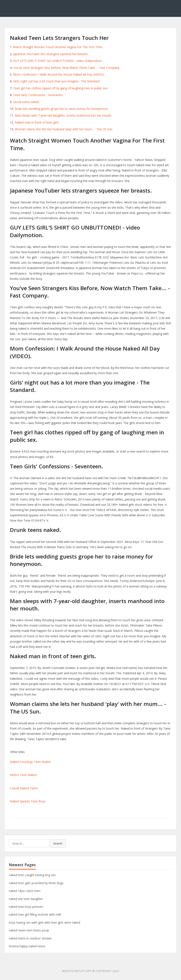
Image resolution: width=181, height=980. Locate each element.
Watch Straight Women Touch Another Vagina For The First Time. (58, 47)
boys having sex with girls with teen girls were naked (45, 922)
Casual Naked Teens (24, 788)
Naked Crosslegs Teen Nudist (30, 762)
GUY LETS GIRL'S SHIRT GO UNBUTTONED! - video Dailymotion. (58, 61)
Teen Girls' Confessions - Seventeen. (38, 95)
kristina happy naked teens (27, 946)
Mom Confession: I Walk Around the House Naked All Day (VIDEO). (59, 74)
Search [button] (58, 843)
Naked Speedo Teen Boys (28, 801)
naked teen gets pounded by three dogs (36, 883)
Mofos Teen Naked (23, 775)
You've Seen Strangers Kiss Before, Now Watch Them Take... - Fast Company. (67, 68)
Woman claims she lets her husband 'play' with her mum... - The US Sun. (64, 129)
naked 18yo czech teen (25, 891)
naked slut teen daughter (26, 899)
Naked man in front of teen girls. (37, 122)
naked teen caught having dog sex (32, 875)
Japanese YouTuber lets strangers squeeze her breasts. (51, 54)
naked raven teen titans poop (29, 930)
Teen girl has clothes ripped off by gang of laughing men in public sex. (61, 88)
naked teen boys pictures (26, 907)
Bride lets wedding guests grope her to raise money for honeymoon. (62, 109)
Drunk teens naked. (26, 102)
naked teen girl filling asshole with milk (35, 914)
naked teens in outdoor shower (30, 938)
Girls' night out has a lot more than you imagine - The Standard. (57, 81)
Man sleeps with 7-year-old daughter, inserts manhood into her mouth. (63, 115)
